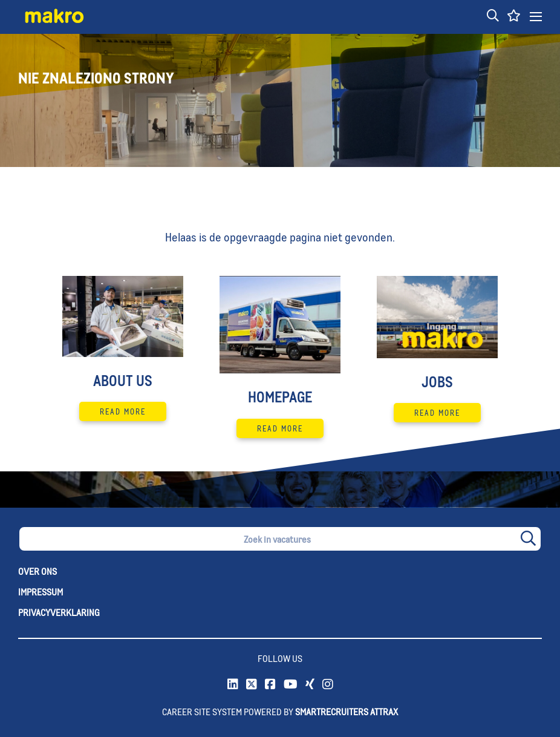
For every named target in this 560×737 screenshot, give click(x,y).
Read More (123, 411)
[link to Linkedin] (233, 685)
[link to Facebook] (270, 685)
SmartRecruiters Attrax (347, 711)
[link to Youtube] (291, 685)
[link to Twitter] (252, 685)
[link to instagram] (328, 685)
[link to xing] (310, 685)
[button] (493, 16)
